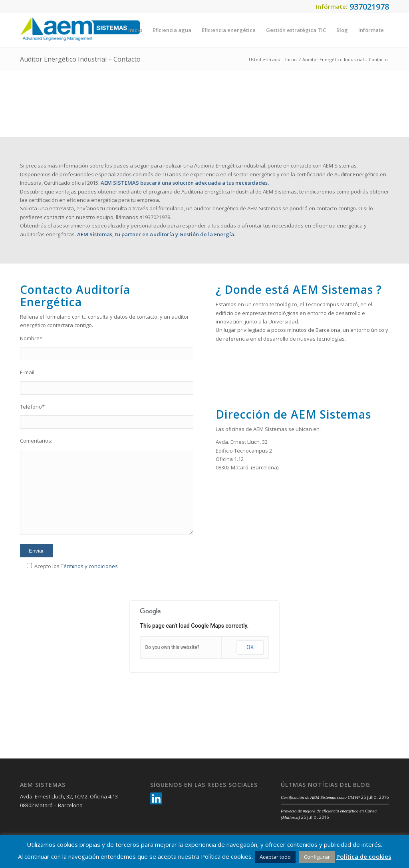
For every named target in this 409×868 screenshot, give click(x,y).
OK (250, 647)
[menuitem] (135, 30)
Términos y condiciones (89, 566)
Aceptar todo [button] (275, 857)
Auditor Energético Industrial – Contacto (80, 59)
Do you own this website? (173, 647)
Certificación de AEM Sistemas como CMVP (320, 797)
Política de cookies (364, 856)
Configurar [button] (317, 857)
